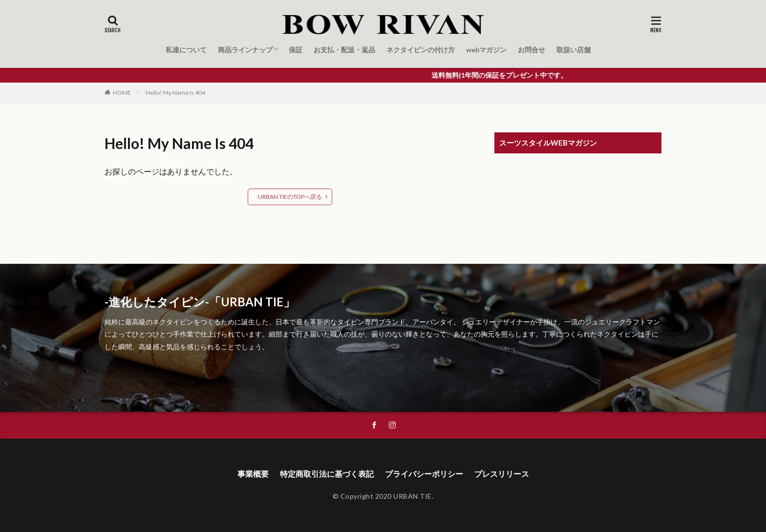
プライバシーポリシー (424, 474)
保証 (296, 50)
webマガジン (486, 50)
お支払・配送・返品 (344, 50)
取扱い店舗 (574, 50)
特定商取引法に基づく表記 (327, 474)
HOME (122, 93)
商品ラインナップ (245, 50)
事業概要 (253, 474)
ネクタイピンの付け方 (421, 50)
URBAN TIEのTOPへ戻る (290, 197)
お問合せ (532, 50)
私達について (186, 50)
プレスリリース (502, 474)
